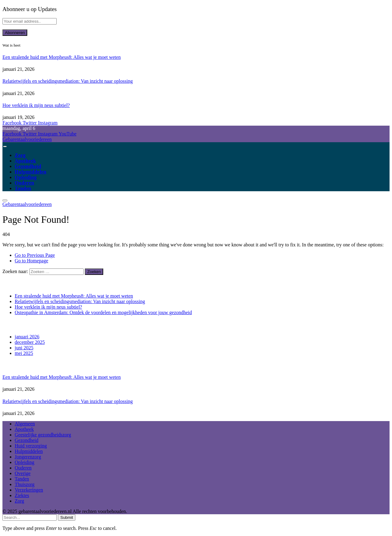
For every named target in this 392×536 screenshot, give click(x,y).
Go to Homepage (31, 261)
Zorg (20, 155)
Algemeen (25, 424)
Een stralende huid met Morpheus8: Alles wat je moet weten (62, 57)
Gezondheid (28, 166)
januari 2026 (27, 337)
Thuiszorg (25, 484)
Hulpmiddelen (31, 172)
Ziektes (22, 495)
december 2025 (30, 342)
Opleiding (26, 177)
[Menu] (5, 146)
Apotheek (25, 161)
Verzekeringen (29, 490)
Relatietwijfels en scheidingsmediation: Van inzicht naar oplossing (68, 81)
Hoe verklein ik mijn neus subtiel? (36, 105)
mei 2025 (24, 353)
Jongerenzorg (28, 457)
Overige (23, 473)
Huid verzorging (31, 446)
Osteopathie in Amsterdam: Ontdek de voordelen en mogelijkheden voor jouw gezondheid (103, 312)
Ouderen (24, 183)
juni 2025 (24, 348)
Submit (67, 517)
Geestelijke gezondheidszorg (43, 435)
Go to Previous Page (35, 255)
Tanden (23, 188)
